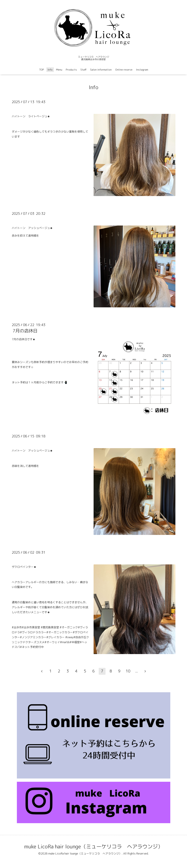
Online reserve (124, 70)
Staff (84, 70)
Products (71, 70)
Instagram (142, 70)
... (137, 671)
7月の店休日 (25, 331)
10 (128, 671)
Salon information (101, 70)
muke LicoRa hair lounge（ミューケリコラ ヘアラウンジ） (93, 847)
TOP (42, 70)
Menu (59, 70)
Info (50, 70)
